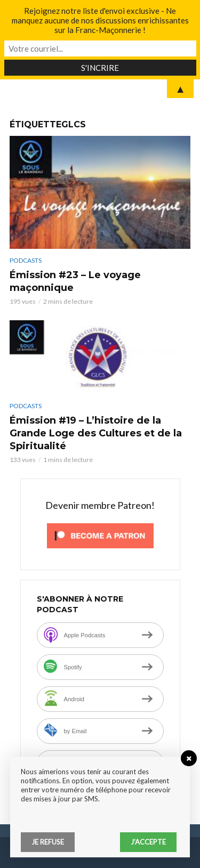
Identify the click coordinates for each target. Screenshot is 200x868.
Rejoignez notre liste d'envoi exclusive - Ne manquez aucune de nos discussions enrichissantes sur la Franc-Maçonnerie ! (100, 20)
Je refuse (48, 842)
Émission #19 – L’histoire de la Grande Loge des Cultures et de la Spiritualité (96, 433)
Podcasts (26, 260)
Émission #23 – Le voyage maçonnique (75, 281)
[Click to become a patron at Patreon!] (100, 535)
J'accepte (148, 842)
